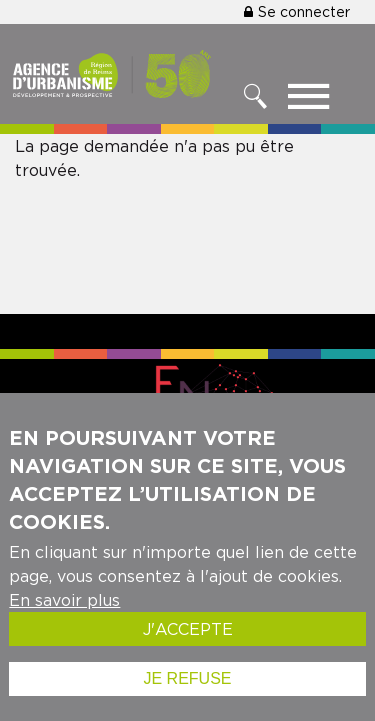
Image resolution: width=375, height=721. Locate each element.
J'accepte (188, 638)
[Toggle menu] (308, 101)
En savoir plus (64, 609)
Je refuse (187, 687)
